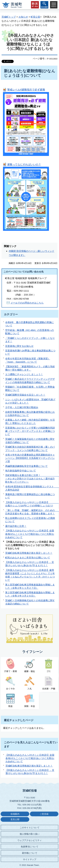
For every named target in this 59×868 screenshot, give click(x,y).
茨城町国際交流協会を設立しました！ (25, 395)
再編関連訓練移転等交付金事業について (26, 466)
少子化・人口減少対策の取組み (22, 407)
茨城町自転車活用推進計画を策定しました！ (29, 553)
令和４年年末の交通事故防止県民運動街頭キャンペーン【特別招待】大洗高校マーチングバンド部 (30, 458)
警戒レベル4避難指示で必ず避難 (26, 90)
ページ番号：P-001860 (45, 59)
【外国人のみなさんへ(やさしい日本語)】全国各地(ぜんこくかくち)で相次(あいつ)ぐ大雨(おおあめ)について (30, 534)
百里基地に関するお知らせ (19, 346)
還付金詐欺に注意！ (16, 526)
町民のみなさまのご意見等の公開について (28, 558)
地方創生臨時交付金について (21, 471)
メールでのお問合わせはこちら (27, 303)
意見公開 (15, 819)
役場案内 (15, 814)
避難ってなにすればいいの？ (24, 164)
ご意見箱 (44, 814)
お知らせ (23, 17)
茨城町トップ (9, 17)
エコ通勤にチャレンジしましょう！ (24, 374)
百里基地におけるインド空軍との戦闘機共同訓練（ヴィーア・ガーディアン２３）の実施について (30, 431)
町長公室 (35, 17)
